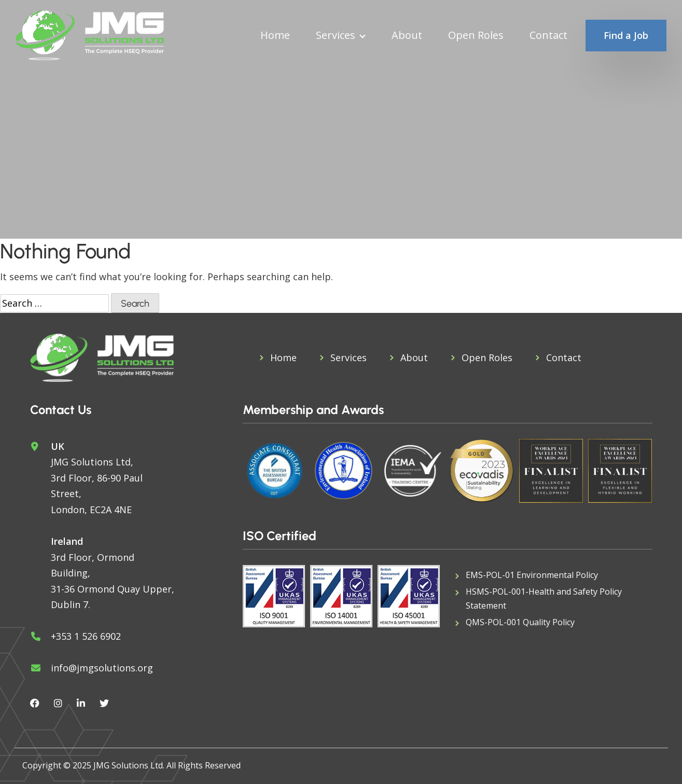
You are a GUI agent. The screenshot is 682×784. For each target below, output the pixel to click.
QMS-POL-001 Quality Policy (520, 622)
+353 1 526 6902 (86, 636)
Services (336, 35)
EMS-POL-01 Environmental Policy (532, 575)
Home (275, 35)
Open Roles (476, 35)
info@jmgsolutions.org (102, 668)
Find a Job (626, 35)
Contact (548, 35)
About (407, 35)
